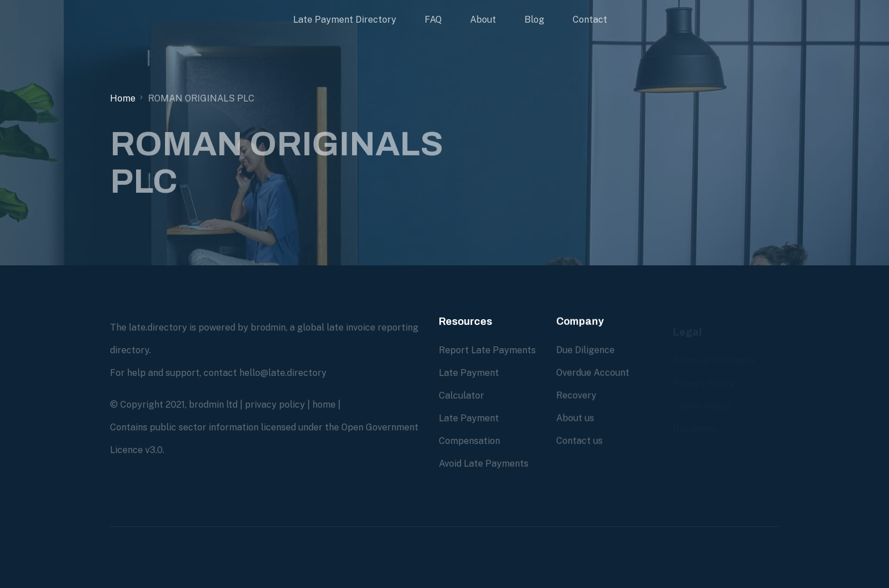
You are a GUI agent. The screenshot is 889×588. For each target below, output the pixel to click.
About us (575, 418)
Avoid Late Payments (484, 464)
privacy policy (275, 405)
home (324, 405)
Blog (534, 20)
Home (123, 98)
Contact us (579, 441)
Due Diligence (585, 350)
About (483, 20)
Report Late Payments (487, 350)
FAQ (433, 20)
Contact (590, 20)
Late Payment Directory (345, 20)
